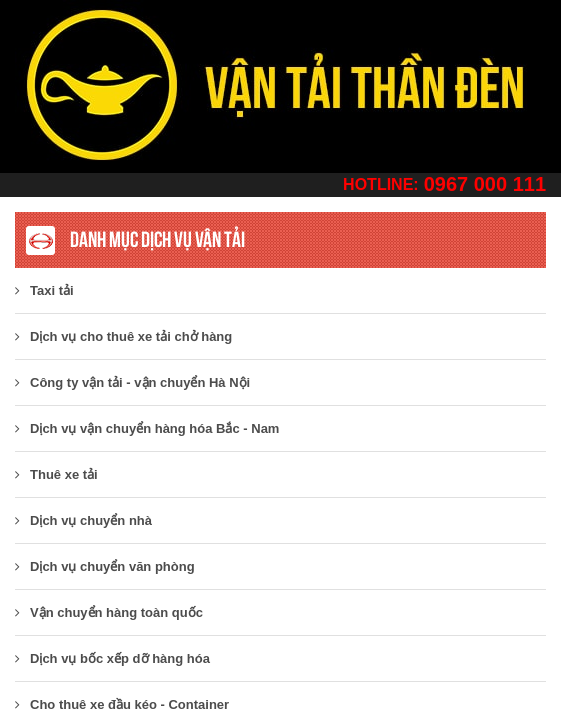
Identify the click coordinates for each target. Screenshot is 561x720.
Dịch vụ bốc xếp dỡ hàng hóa (112, 658)
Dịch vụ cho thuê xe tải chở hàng (123, 336)
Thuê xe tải (56, 474)
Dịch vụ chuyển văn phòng (105, 566)
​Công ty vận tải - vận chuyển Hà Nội (132, 382)
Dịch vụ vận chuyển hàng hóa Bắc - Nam (147, 428)
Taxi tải (44, 290)
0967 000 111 (485, 184)
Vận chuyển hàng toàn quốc (109, 612)
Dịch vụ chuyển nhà (83, 520)
